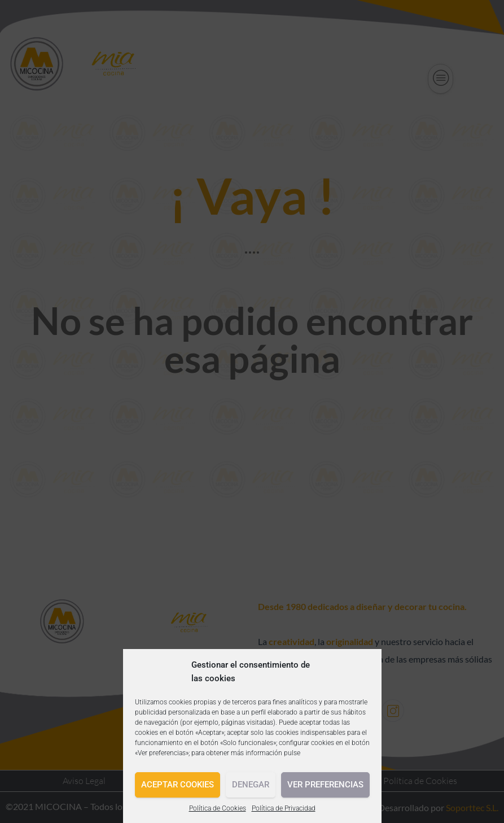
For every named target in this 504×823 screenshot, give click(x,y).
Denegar (251, 785)
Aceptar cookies (178, 785)
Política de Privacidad (284, 808)
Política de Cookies (218, 808)
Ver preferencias (325, 785)
